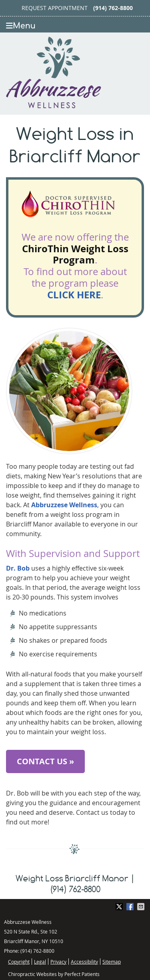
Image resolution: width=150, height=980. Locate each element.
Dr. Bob (18, 568)
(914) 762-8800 (113, 8)
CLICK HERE (74, 295)
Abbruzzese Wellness (64, 505)
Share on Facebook (131, 907)
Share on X (120, 907)
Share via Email (142, 907)
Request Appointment (55, 8)
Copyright (19, 962)
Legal (40, 962)
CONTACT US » (45, 761)
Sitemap (112, 962)
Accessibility (84, 962)
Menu (21, 26)
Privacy (58, 962)
